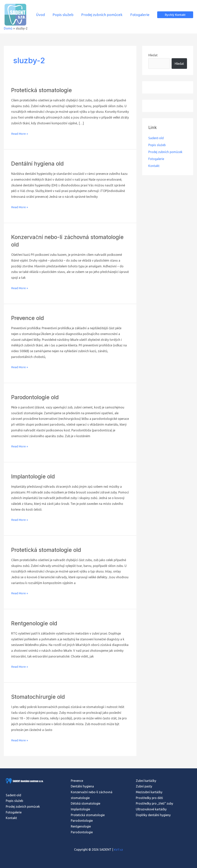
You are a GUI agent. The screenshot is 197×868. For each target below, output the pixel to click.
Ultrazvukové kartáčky (151, 809)
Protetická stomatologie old (49, 550)
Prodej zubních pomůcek (165, 152)
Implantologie (80, 809)
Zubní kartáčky (146, 781)
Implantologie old (35, 476)
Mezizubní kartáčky (149, 792)
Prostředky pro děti (149, 798)
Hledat (153, 55)
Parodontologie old (37, 397)
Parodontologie (82, 821)
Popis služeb (157, 145)
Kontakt (154, 166)
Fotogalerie (156, 159)
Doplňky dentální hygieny (153, 815)
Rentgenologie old (36, 623)
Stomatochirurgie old (40, 697)
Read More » (20, 134)
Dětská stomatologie (86, 803)
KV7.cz (118, 849)
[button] (175, 15)
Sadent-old (156, 138)
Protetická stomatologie (44, 90)
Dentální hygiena (82, 786)
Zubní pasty (144, 786)
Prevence (77, 781)
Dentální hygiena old (39, 163)
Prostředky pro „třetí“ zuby (154, 803)
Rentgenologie (81, 826)
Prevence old (29, 318)
